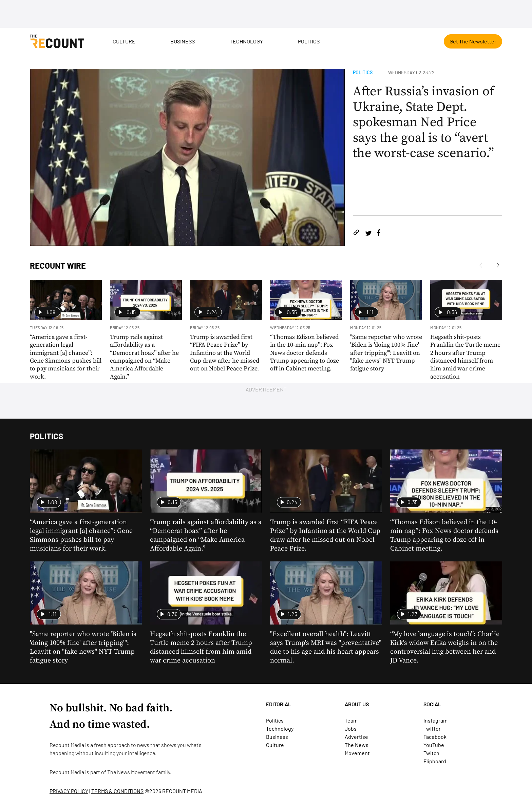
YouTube (434, 745)
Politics (309, 41)
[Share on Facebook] (379, 234)
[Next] (483, 266)
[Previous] (496, 266)
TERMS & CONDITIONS (117, 791)
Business (183, 41)
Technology (246, 41)
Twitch (431, 753)
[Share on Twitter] (368, 234)
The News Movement (131, 772)
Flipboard (435, 761)
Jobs (351, 728)
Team (351, 720)
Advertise (356, 737)
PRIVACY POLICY (69, 791)
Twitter (432, 728)
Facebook (435, 737)
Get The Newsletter (473, 41)
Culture (124, 41)
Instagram (435, 720)
